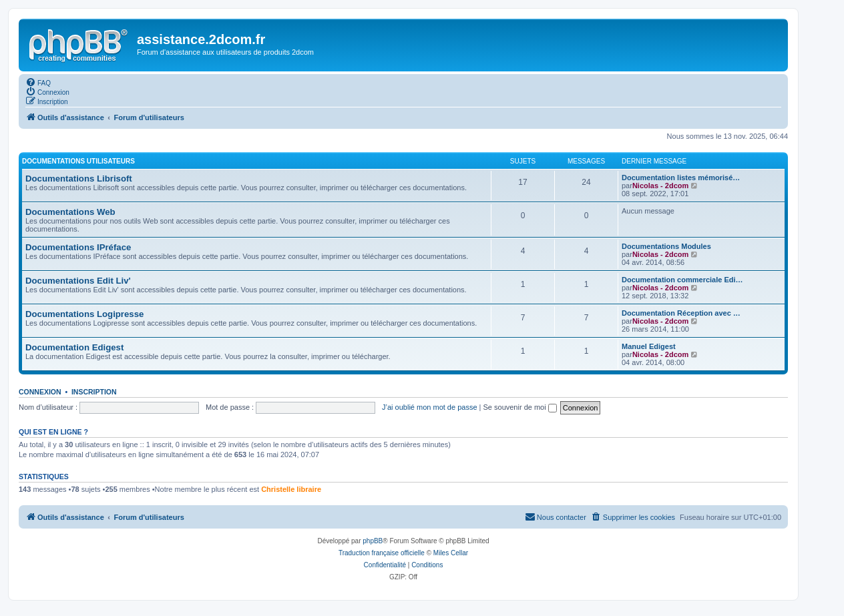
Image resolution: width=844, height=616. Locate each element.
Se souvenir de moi (520, 407)
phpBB (373, 541)
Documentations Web (70, 212)
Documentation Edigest (74, 347)
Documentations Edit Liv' (78, 281)
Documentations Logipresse (84, 314)
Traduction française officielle (382, 553)
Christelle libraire (291, 489)
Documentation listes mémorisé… (681, 178)
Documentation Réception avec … (681, 313)
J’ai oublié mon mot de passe (429, 407)
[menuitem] (38, 82)
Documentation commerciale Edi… (682, 280)
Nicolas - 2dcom (660, 186)
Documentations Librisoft (79, 179)
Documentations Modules (666, 246)
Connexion (40, 392)
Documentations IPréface (78, 247)
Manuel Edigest (649, 346)
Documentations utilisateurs (78, 161)
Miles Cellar (451, 553)
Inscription (94, 392)
